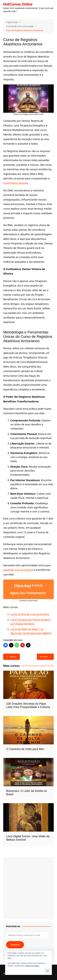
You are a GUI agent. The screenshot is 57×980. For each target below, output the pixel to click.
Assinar (15, 945)
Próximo (45, 657)
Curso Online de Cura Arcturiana (30, 614)
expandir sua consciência (18, 570)
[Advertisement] (28, 888)
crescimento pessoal (15, 183)
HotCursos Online (18, 4)
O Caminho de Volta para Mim (25, 749)
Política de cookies (32, 966)
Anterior (12, 657)
